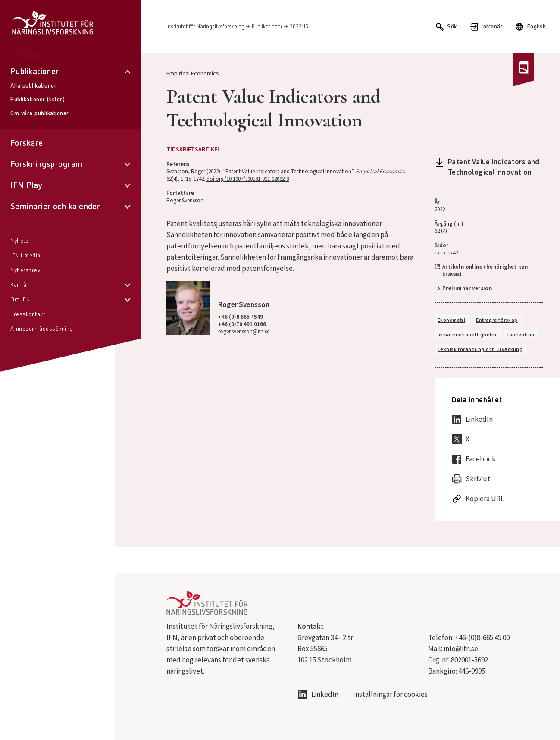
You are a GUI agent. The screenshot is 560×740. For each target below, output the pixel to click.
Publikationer (267, 27)
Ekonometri (451, 320)
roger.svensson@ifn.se (244, 331)
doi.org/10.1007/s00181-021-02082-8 (248, 179)
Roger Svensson (185, 200)
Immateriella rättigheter (467, 335)
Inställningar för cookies (390, 695)
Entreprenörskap (497, 320)
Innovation (521, 335)
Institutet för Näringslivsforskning (205, 27)
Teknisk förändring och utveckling (480, 350)
